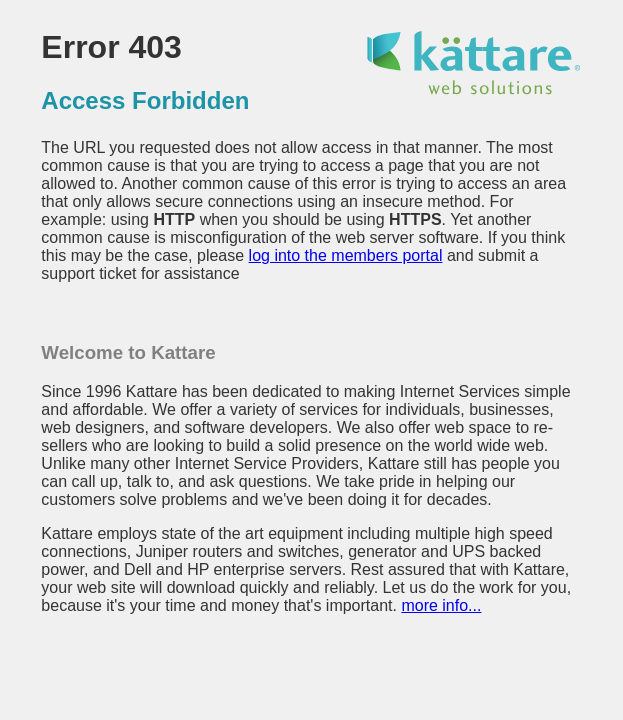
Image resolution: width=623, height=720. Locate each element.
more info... (441, 605)
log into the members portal (346, 255)
